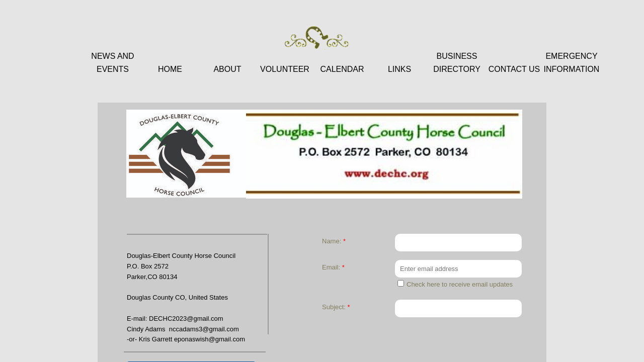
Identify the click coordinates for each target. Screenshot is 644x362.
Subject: (336, 307)
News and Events (112, 63)
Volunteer (285, 69)
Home (170, 69)
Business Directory (457, 63)
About (227, 69)
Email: (333, 267)
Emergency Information (572, 63)
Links (399, 69)
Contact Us (514, 69)
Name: (334, 241)
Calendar (342, 69)
